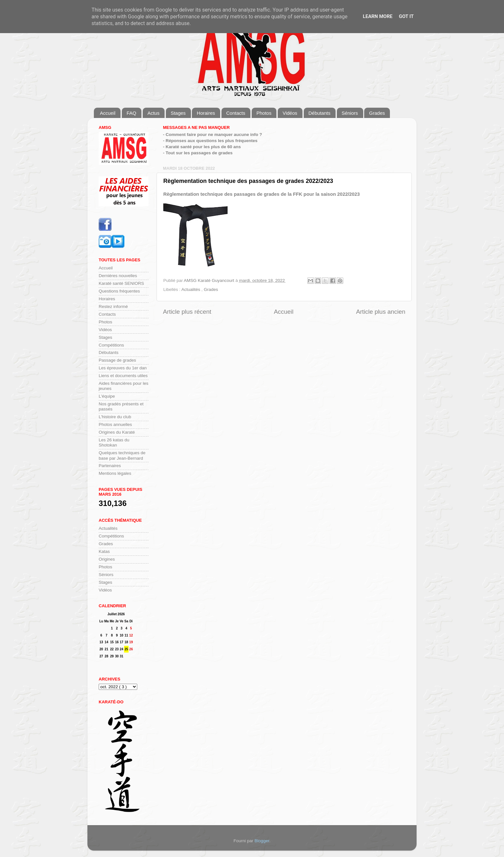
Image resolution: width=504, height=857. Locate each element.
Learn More (378, 16)
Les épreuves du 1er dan (123, 368)
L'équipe (107, 396)
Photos (264, 113)
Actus (154, 113)
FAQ (131, 113)
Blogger (262, 841)
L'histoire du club (115, 417)
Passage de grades (117, 360)
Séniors (350, 113)
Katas (104, 551)
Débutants (319, 113)
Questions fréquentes (119, 291)
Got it (406, 16)
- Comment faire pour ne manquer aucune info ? (212, 135)
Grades (377, 113)
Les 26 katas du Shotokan (114, 442)
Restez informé (113, 307)
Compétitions (111, 345)
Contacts (236, 113)
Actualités (191, 289)
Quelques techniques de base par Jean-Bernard (122, 455)
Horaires (206, 113)
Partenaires (110, 466)
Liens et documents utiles (123, 376)
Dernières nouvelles (118, 276)
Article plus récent (187, 312)
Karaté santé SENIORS (121, 283)
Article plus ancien (381, 312)
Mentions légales (115, 473)
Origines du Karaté (117, 432)
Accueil (108, 113)
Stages (178, 113)
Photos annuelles (115, 424)
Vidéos (290, 113)
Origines (107, 559)
